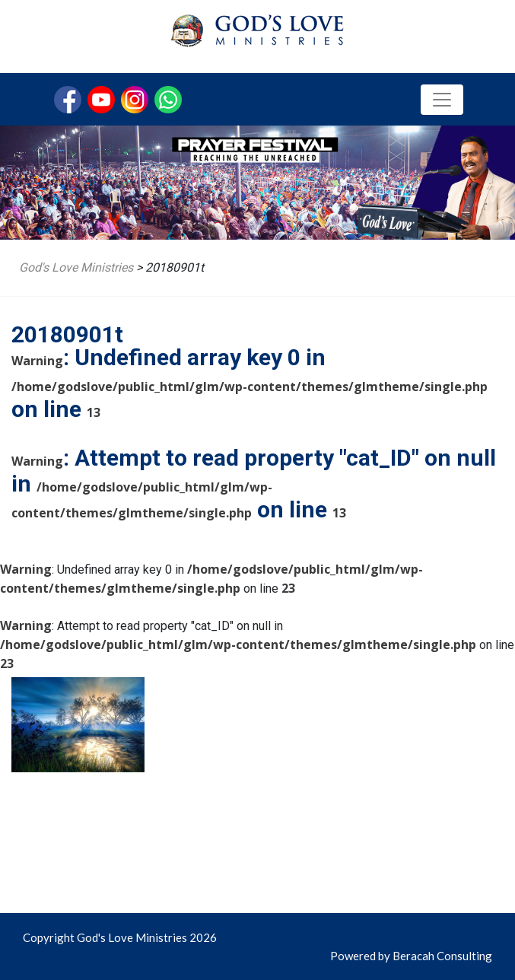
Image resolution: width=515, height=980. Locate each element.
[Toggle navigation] (442, 100)
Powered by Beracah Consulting (411, 956)
